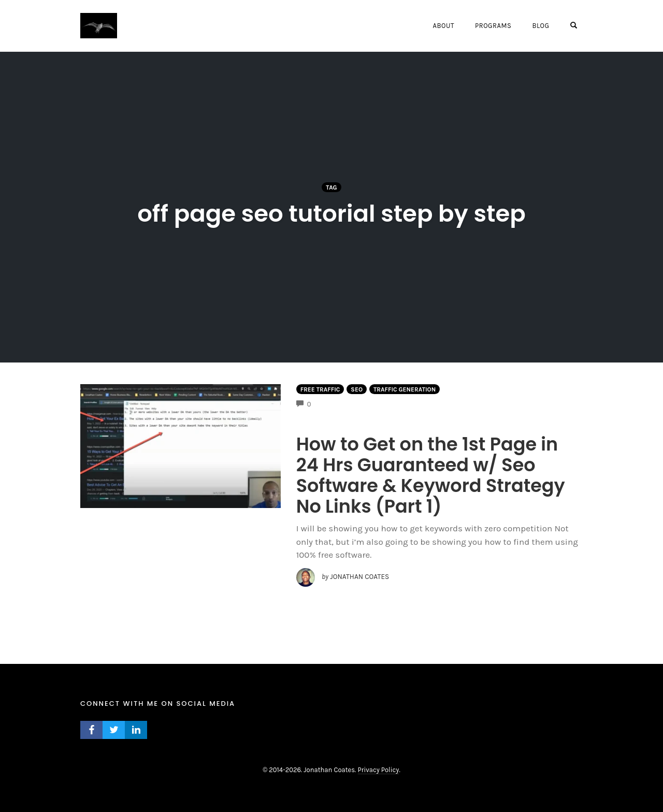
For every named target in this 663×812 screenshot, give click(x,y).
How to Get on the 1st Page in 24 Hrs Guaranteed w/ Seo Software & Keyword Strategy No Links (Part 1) (431, 475)
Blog (541, 26)
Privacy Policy (379, 770)
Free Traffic (320, 389)
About (443, 26)
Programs (493, 26)
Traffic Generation (405, 389)
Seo (357, 389)
